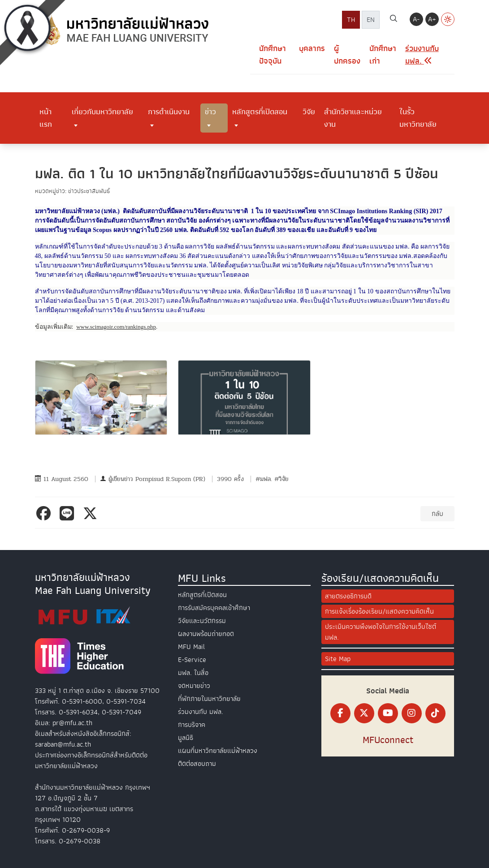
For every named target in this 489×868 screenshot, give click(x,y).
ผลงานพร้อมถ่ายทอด (206, 634)
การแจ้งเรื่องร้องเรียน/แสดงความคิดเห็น (379, 611)
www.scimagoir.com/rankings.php (116, 327)
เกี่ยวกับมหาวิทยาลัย (102, 112)
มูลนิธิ (186, 738)
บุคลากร (312, 49)
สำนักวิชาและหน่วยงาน (353, 118)
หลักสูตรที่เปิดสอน (260, 112)
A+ (432, 19)
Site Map (338, 659)
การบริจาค (192, 725)
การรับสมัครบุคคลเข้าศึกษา (214, 608)
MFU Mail (191, 647)
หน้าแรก (46, 118)
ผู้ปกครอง (347, 55)
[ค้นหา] (394, 20)
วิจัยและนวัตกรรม (202, 621)
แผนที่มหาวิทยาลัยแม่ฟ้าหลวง (218, 751)
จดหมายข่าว (194, 686)
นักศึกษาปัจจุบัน (273, 55)
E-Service (192, 660)
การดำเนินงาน (169, 112)
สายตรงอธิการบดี (348, 596)
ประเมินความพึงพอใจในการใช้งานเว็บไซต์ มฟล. (381, 632)
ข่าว (210, 112)
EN (371, 20)
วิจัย (309, 112)
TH (351, 20)
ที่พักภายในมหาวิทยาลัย (209, 699)
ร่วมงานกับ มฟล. (201, 712)
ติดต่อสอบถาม (197, 764)
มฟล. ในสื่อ (193, 673)
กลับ (437, 514)
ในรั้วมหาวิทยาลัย (418, 118)
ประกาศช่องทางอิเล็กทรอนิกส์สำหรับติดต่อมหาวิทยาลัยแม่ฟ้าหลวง (91, 761)
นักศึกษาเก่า (383, 55)
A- (416, 19)
